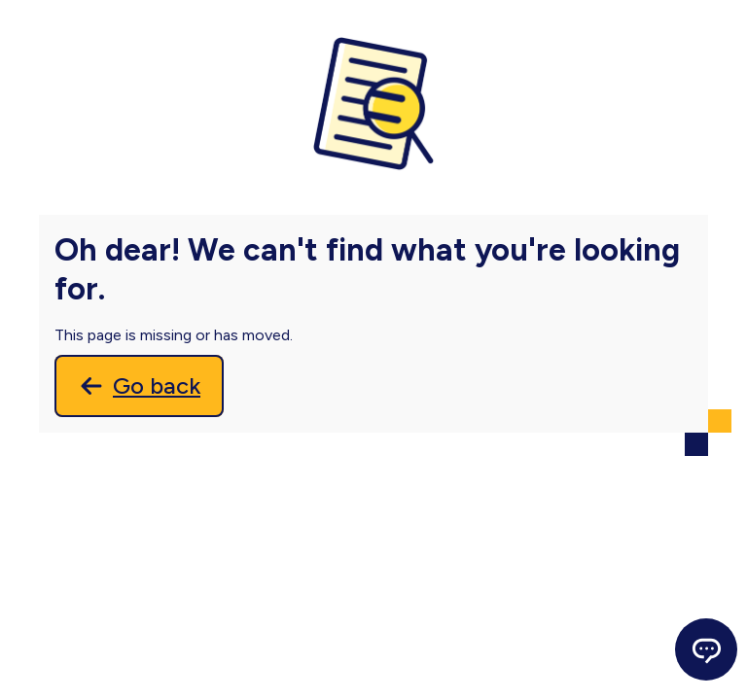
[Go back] (139, 386)
